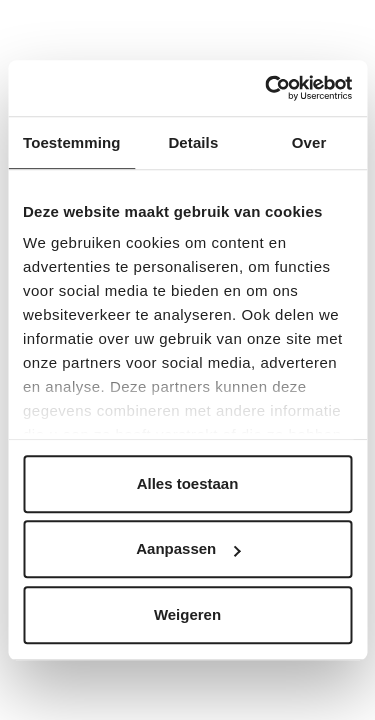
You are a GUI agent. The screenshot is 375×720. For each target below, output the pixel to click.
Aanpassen (188, 548)
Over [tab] (309, 142)
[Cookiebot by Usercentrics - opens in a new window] (267, 88)
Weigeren (187, 614)
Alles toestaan (188, 483)
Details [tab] (193, 142)
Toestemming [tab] (72, 142)
